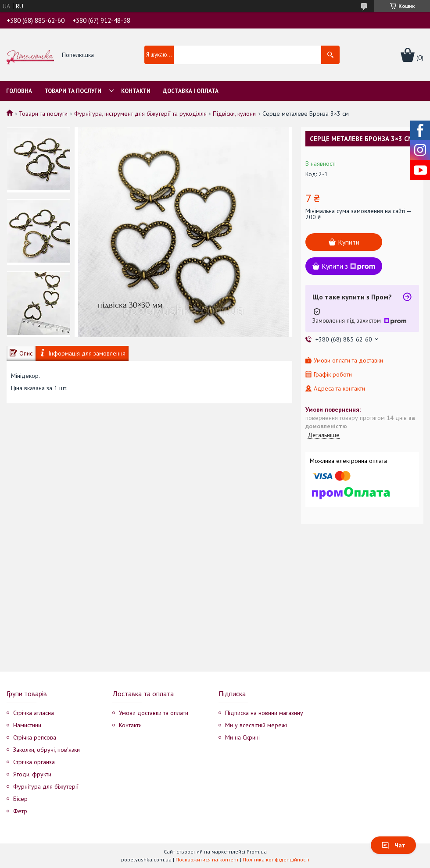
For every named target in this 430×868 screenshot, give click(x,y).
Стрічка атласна (34, 713)
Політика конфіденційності (276, 859)
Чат (393, 845)
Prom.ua (257, 852)
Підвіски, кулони (234, 114)
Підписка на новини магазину (264, 713)
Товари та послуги (73, 91)
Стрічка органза (34, 762)
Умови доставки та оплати (154, 713)
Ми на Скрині (242, 737)
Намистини (27, 725)
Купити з (348, 266)
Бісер (20, 799)
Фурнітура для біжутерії (46, 786)
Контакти (136, 91)
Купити (349, 242)
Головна (19, 91)
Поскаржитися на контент (207, 859)
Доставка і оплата (191, 91)
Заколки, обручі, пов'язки (47, 750)
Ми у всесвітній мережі (256, 725)
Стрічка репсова (35, 737)
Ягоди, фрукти (32, 774)
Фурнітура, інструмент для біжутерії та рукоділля (140, 114)
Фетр (20, 811)
